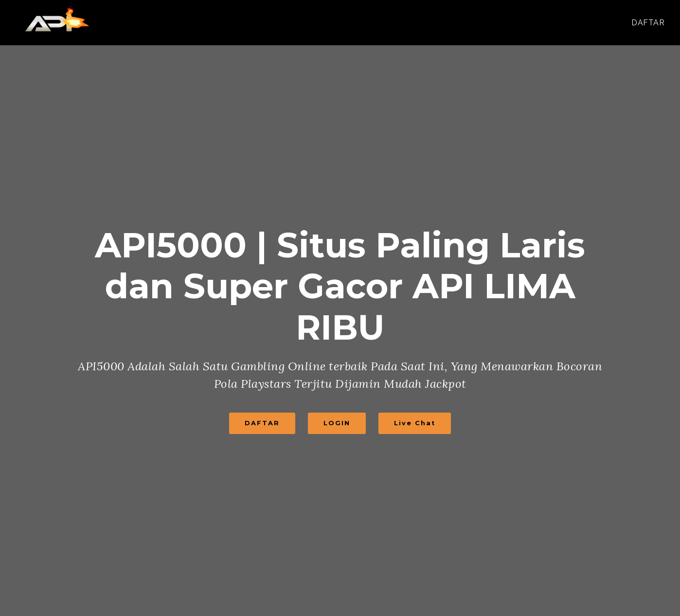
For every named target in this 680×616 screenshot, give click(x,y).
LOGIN (337, 423)
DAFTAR (648, 23)
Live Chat (415, 423)
